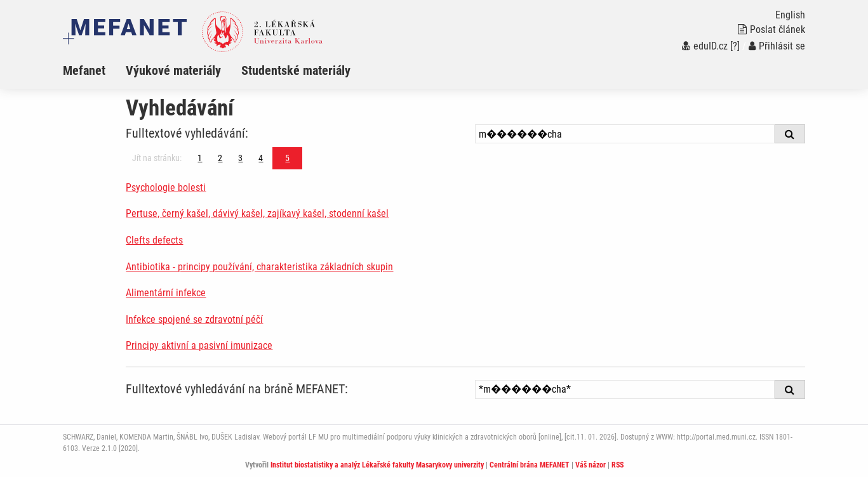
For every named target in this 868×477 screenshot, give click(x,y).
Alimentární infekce (166, 293)
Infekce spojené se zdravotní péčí (194, 319)
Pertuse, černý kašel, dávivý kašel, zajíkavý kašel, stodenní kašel (257, 213)
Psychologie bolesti (166, 187)
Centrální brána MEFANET (530, 465)
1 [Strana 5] (200, 158)
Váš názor (591, 465)
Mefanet (84, 70)
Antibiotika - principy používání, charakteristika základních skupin (259, 267)
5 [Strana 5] (287, 158)
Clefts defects (154, 240)
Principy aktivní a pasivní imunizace (199, 345)
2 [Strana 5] (220, 158)
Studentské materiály (296, 70)
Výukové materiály (173, 70)
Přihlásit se (777, 46)
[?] (735, 46)
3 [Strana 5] (240, 158)
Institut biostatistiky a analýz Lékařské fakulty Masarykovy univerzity (377, 465)
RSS (618, 465)
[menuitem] (94, 70)
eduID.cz (705, 46)
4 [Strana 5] (261, 158)
